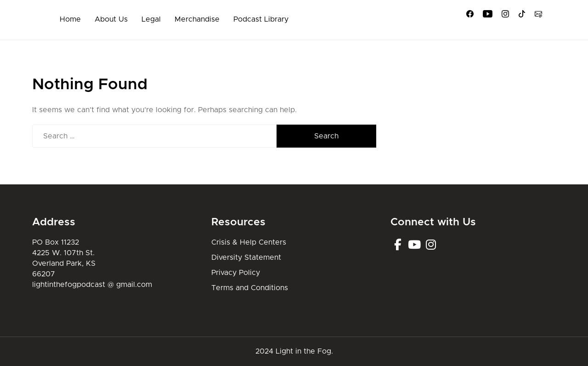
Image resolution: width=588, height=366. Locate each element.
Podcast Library (261, 19)
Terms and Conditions (250, 288)
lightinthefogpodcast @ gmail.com (92, 285)
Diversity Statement (246, 257)
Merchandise (197, 19)
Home (70, 19)
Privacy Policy (236, 273)
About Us (111, 19)
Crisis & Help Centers (249, 242)
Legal (151, 19)
